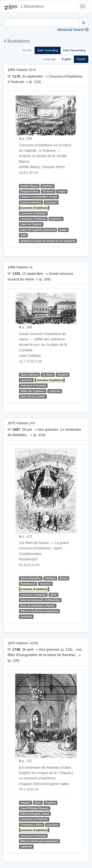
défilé (53, 595)
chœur (62, 191)
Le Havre (48, 375)
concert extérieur (31, 202)
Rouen (64, 578)
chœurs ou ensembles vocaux (39, 197)
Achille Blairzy (29, 186)
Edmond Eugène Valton (35, 814)
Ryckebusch (28, 584)
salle (23, 235)
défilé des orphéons (33, 391)
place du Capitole (31, 224)
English (66, 59)
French (81, 59)
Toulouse (48, 191)
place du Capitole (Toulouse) (38, 230)
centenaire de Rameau (34, 819)
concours (51, 202)
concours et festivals (33, 213)
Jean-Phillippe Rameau (34, 808)
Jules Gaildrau (29, 375)
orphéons (56, 219)
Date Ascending (48, 50)
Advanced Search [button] (71, 30)
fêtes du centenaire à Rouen (38, 606)
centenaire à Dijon (31, 825)
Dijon (38, 803)
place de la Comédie (33, 396)
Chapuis (25, 803)
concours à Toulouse (33, 219)
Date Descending (74, 50)
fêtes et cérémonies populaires (39, 611)
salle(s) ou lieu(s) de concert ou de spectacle (48, 241)
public (63, 230)
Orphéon (48, 186)
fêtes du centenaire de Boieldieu (40, 600)
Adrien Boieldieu (31, 578)
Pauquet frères (29, 191)
